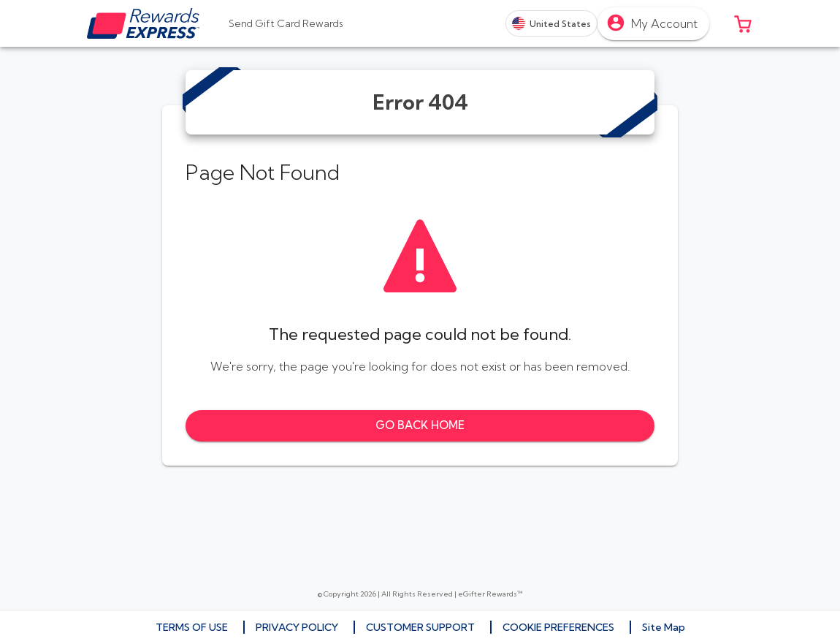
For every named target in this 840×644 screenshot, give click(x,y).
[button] (743, 23)
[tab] (286, 23)
